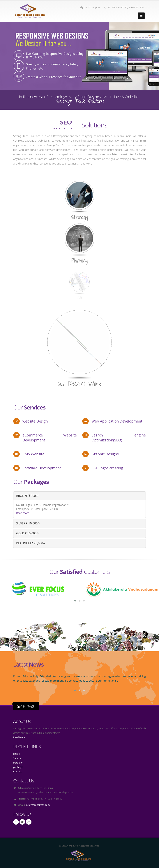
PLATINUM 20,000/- (31, 543)
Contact (17, 772)
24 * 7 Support (90, 7)
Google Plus (29, 822)
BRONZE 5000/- (28, 496)
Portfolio (18, 763)
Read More (19, 737)
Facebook (16, 822)
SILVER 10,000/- (28, 523)
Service (17, 758)
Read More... (24, 513)
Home (17, 754)
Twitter (22, 822)
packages (18, 767)
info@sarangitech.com (38, 805)
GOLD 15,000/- (27, 533)
